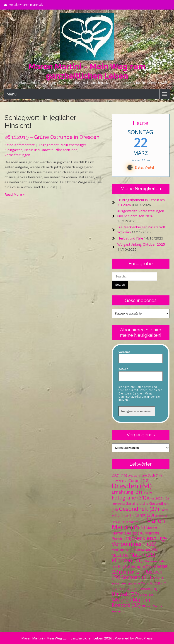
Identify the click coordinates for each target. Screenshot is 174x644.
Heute (141, 123)
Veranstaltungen (17, 155)
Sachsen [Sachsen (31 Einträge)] (136, 577)
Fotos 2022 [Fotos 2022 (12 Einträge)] (158, 498)
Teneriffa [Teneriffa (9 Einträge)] (133, 584)
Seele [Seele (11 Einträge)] (159, 578)
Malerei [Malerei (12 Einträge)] (137, 522)
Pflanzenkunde (66, 150)
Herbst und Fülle (130, 238)
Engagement (49, 145)
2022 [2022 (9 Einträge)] (132, 476)
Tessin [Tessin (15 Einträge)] (148, 589)
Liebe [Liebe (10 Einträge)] (161, 515)
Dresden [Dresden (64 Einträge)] (132, 486)
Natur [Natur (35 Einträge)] (143, 555)
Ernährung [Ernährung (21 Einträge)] (127, 492)
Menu (12, 94)
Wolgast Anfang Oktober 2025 (141, 244)
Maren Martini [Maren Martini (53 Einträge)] (138, 524)
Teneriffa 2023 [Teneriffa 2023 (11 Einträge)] (154, 583)
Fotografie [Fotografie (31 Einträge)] (129, 498)
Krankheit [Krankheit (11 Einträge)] (124, 515)
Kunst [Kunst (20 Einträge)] (144, 515)
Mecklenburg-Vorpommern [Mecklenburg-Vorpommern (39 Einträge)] (139, 541)
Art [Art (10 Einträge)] (142, 476)
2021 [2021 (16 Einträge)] (119, 475)
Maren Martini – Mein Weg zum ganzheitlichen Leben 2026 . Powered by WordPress (87, 638)
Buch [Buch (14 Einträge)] (155, 475)
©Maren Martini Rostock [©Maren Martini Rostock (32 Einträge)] (131, 602)
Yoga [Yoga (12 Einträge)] (146, 595)
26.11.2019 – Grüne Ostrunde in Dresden (52, 137)
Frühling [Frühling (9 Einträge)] (118, 504)
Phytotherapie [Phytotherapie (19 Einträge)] (135, 566)
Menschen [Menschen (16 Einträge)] (146, 549)
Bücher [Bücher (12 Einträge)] (120, 481)
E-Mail (123, 369)
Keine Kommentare (20, 145)
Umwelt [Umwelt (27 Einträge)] (125, 594)
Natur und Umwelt (39, 150)
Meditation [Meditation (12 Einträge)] (122, 550)
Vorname (124, 352)
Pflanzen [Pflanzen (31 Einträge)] (127, 560)
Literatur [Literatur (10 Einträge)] (120, 522)
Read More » (15, 194)
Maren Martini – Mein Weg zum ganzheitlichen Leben (87, 71)
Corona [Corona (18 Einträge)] (139, 481)
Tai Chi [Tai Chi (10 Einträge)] (119, 583)
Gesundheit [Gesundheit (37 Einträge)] (139, 509)
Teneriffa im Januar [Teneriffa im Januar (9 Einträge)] (125, 589)
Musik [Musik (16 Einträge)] (121, 555)
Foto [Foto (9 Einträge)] (147, 493)
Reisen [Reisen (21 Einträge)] (132, 572)
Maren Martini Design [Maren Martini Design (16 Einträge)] (134, 530)
